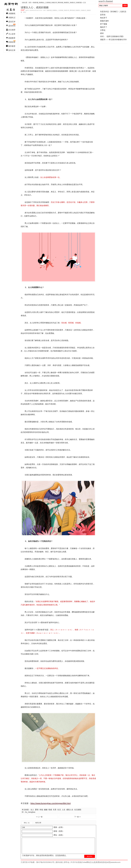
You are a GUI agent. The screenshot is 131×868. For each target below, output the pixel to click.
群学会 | (67, 865)
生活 (59, 810)
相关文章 (38, 823)
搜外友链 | (59, 865)
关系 (55, 810)
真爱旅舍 (99, 865)
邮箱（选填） (59, 831)
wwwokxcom (116, 865)
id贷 (109, 865)
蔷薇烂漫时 (104, 21)
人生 (64, 810)
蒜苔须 (103, 15)
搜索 (125, 6)
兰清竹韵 (11, 6)
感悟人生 (70, 810)
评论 (24, 12)
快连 (105, 865)
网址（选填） (59, 835)
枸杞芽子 (104, 18)
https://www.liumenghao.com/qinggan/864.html (51, 803)
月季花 (103, 30)
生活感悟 (78, 810)
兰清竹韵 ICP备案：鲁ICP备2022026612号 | (38, 865)
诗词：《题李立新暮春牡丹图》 (112, 36)
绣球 (102, 33)
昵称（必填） (59, 827)
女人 (32, 810)
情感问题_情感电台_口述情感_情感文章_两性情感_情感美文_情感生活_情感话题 (57, 3)
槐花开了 (104, 27)
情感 (50, 810)
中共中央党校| (76, 865)
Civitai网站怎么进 (88, 865)
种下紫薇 (104, 24)
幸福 (41, 810)
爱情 (37, 810)
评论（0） (27, 823)
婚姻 (46, 810)
